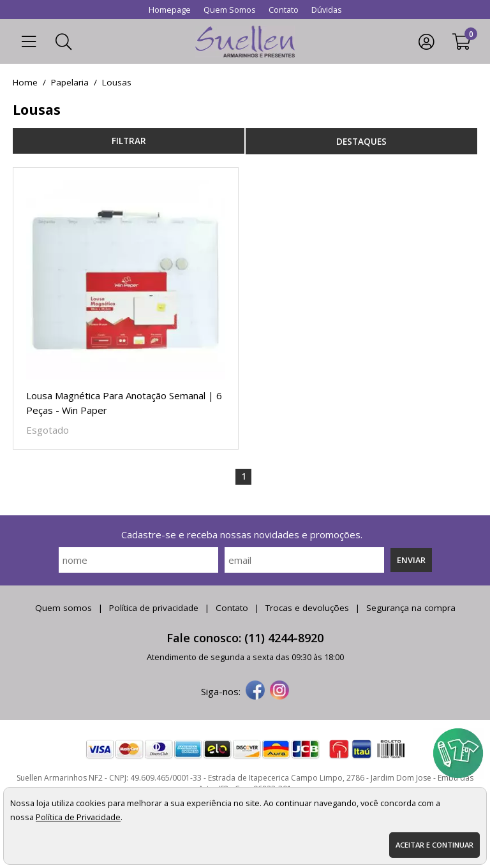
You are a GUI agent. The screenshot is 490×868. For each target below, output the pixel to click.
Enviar (411, 560)
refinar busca (129, 141)
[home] (245, 41)
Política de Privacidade (78, 817)
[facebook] (255, 691)
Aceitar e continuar (434, 845)
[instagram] (279, 691)
